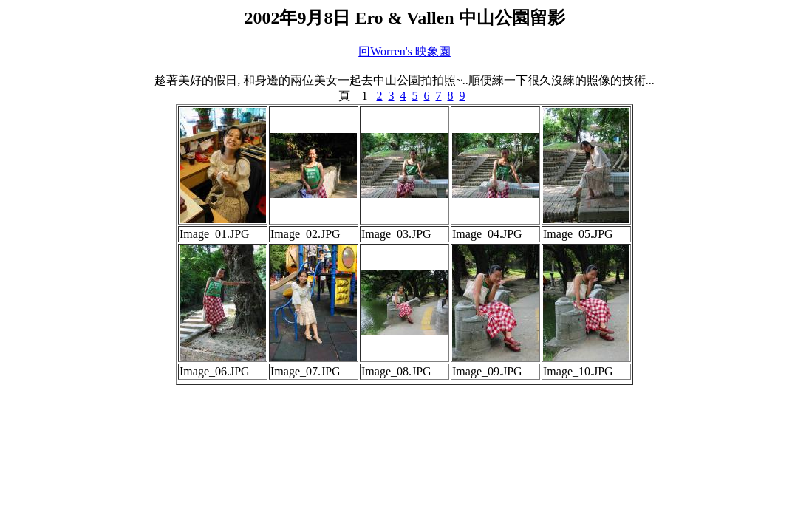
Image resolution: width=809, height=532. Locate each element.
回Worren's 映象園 (404, 51)
